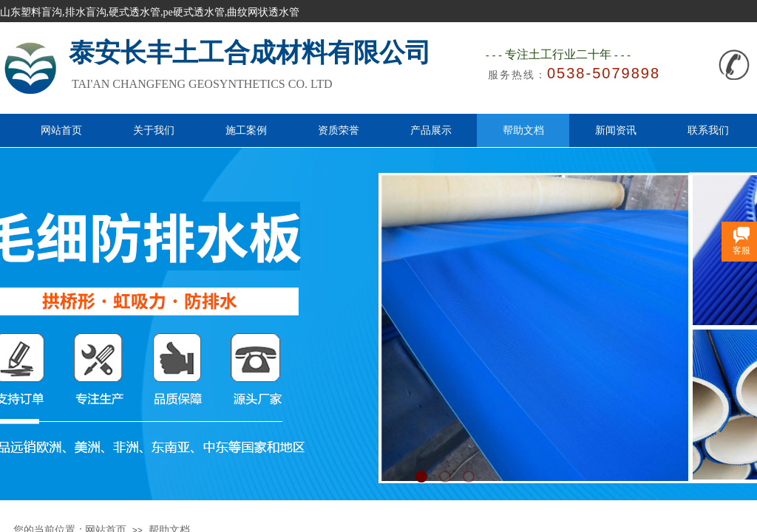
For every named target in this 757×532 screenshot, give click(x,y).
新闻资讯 (616, 130)
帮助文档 (523, 130)
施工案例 (246, 130)
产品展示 (431, 130)
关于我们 (154, 130)
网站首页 (61, 130)
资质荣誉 (339, 130)
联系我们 (708, 130)
